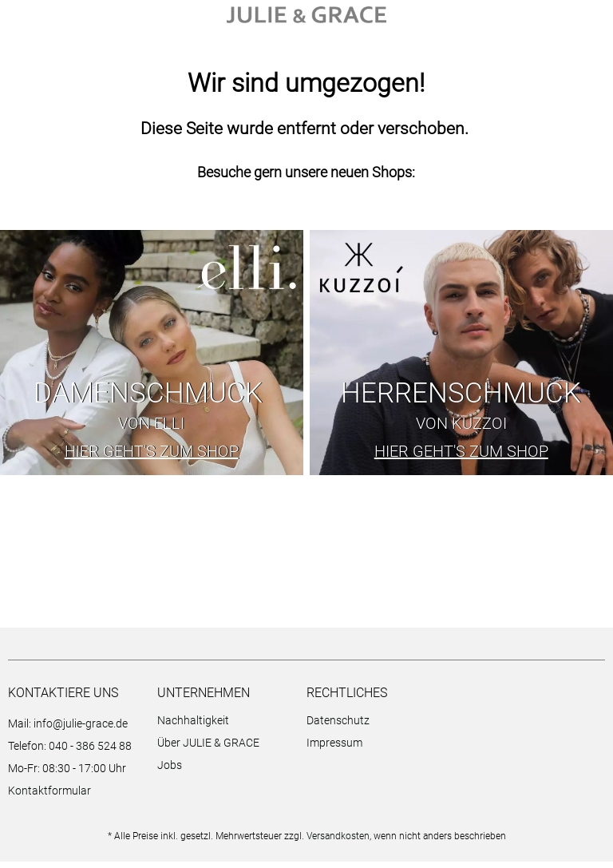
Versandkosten (338, 842)
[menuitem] (228, 729)
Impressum (334, 749)
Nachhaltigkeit (193, 727)
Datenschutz (338, 727)
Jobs (170, 771)
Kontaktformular (49, 797)
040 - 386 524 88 (90, 752)
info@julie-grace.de (81, 730)
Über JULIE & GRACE (208, 749)
